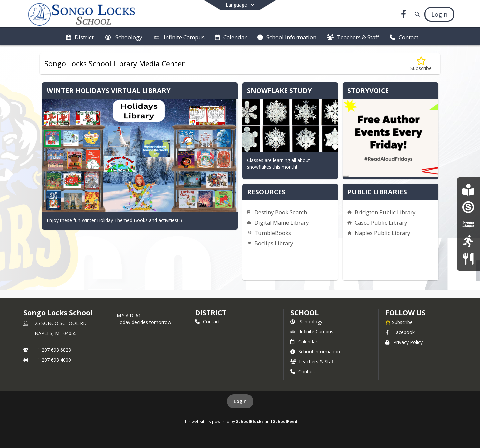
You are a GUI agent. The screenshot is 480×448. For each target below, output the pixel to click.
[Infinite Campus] (468, 224)
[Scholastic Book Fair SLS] (468, 189)
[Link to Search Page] (416, 14)
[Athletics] (468, 241)
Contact (207, 321)
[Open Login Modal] (439, 14)
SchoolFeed (285, 421)
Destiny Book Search (281, 212)
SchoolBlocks (250, 421)
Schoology (306, 321)
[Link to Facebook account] (404, 15)
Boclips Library (274, 243)
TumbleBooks (273, 233)
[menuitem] (80, 37)
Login (240, 401)
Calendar (304, 341)
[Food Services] (468, 258)
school (304, 313)
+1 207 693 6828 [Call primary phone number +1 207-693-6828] (53, 350)
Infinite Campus (312, 331)
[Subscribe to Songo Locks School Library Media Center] (421, 64)
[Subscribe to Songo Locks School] (399, 322)
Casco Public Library (381, 222)
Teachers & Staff (312, 361)
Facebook (400, 332)
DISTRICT (211, 313)
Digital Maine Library (281, 222)
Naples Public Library (382, 233)
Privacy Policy (404, 342)
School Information (315, 351)
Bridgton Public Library (385, 212)
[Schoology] (468, 207)
